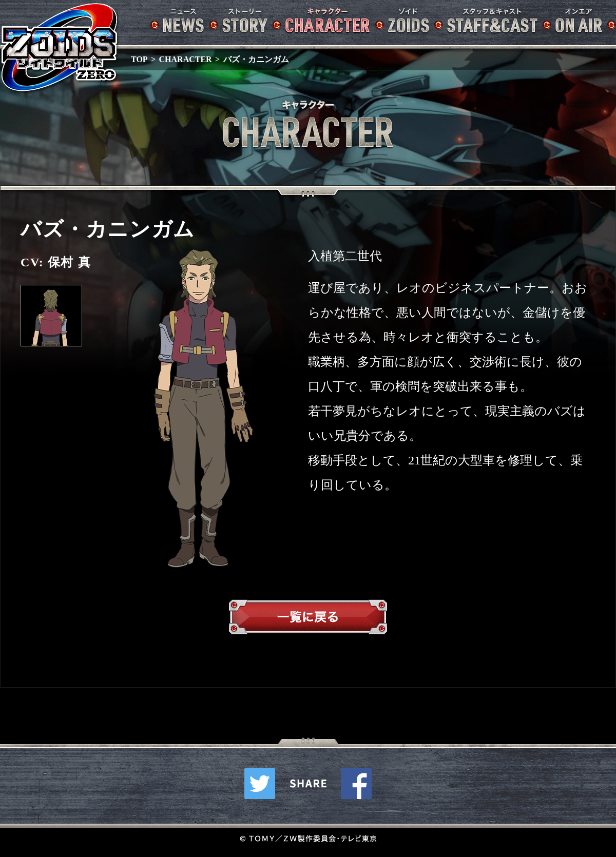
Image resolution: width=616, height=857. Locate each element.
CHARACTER (186, 59)
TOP (139, 59)
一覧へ (308, 619)
